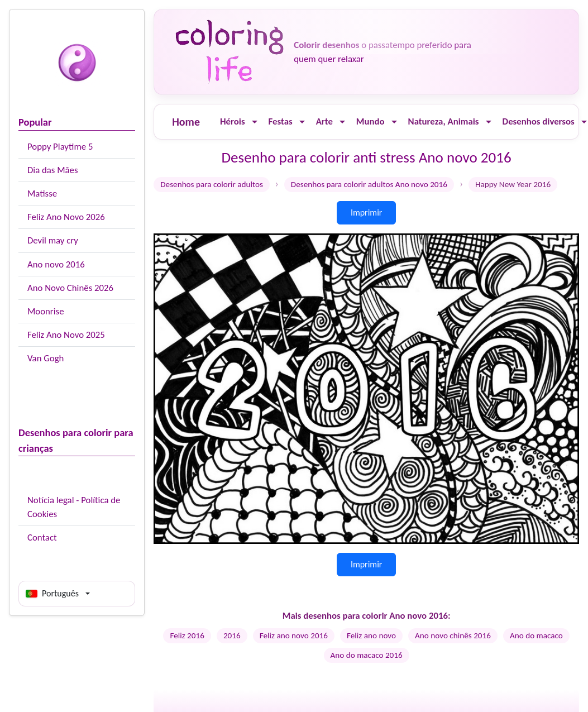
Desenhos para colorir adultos (212, 184)
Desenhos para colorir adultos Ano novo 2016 (369, 184)
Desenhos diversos (539, 121)
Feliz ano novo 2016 (294, 635)
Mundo (371, 121)
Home (186, 122)
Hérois (233, 121)
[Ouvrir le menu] (255, 122)
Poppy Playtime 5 (60, 147)
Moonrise (46, 311)
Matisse (42, 193)
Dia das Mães (53, 170)
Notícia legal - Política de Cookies (74, 507)
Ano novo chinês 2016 (453, 635)
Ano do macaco (536, 635)
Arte (324, 121)
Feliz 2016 (187, 635)
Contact (42, 537)
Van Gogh (46, 358)
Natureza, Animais (444, 121)
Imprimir (367, 212)
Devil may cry (53, 240)
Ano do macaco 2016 (367, 655)
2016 (232, 635)
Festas (281, 121)
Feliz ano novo (371, 635)
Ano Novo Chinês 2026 (70, 288)
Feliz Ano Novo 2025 (66, 335)
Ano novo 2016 (56, 264)
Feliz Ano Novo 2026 (66, 217)
